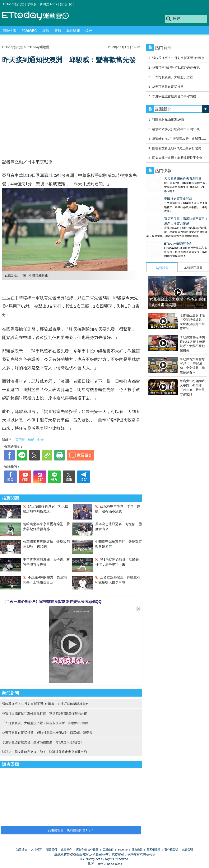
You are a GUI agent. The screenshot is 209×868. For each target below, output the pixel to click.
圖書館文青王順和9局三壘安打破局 (177, 148)
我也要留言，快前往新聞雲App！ (71, 830)
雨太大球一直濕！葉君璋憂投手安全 (177, 158)
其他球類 (73, 31)
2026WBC (29, 31)
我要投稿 (22, 850)
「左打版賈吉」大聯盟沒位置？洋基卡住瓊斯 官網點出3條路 (45, 723)
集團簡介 (66, 850)
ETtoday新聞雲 (14, 4)
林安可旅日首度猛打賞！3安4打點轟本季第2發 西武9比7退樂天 (47, 733)
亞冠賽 (20, 440)
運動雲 (39, 16)
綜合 (89, 31)
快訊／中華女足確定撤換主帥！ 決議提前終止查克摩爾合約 (44, 752)
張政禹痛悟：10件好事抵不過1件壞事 (178, 58)
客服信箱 (108, 850)
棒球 (46, 31)
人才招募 (36, 850)
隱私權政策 (154, 850)
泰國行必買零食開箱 (160, 194)
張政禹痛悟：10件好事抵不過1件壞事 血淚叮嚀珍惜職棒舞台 (45, 704)
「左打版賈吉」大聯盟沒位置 (173, 77)
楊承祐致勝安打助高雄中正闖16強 (176, 129)
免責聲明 (187, 850)
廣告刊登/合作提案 (87, 850)
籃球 (58, 31)
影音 (41, 440)
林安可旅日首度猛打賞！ (169, 87)
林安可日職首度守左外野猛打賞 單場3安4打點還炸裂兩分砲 (45, 713)
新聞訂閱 (66, 4)
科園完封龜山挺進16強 (168, 119)
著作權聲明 (171, 850)
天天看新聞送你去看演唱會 (165, 178)
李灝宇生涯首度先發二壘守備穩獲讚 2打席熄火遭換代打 (42, 742)
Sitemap (123, 850)
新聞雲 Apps (48, 4)
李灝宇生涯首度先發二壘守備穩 (174, 96)
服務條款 (137, 850)
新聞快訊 (9, 31)
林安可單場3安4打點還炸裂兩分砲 (176, 67)
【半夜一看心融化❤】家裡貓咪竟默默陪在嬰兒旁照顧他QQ (52, 602)
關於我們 (51, 850)
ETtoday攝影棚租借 (160, 235)
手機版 (32, 4)
